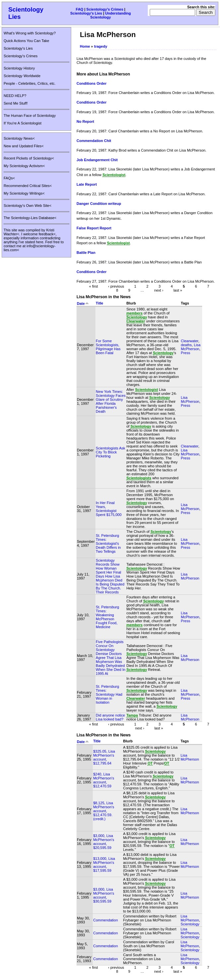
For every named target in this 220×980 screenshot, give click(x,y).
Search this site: (201, 7)
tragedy (101, 46)
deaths (186, 345)
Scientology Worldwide (22, 76)
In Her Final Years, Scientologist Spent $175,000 (109, 509)
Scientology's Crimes (105, 9)
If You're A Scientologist (23, 123)
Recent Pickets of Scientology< (29, 158)
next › (159, 290)
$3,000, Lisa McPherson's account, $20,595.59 (104, 842)
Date (83, 303)
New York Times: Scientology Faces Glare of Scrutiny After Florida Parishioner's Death (111, 401)
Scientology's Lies (86, 13)
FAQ (80, 9)
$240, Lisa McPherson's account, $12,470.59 (104, 780)
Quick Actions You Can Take (26, 41)
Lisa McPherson (191, 347)
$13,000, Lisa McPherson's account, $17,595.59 (104, 864)
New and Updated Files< (24, 146)
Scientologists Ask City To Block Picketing (110, 452)
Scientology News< (19, 138)
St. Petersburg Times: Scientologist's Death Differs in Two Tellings (108, 543)
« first (94, 286)
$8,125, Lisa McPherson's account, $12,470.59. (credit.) (104, 811)
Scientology (190, 924)
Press (186, 353)
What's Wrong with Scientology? (30, 33)
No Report (85, 121)
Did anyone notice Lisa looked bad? (110, 717)
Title (99, 303)
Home (85, 46)
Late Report (87, 184)
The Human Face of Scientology (30, 116)
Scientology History (19, 68)
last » (178, 290)
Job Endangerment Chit (97, 160)
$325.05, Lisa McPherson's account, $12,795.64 (104, 757)
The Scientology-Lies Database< (30, 218)
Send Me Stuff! (16, 103)
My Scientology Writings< (24, 193)
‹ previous (116, 286)
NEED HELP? (15, 96)
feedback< (47, 234)
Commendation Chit (94, 141)
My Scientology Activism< (24, 166)
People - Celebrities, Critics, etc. (30, 83)
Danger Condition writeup (99, 204)
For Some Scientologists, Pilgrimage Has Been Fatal (108, 347)
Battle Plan (86, 253)
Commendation (106, 920)
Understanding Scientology (110, 15)
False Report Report (94, 228)
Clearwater (190, 341)
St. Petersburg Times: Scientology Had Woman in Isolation (109, 694)
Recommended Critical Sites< (28, 186)
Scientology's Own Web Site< (27, 206)
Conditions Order (91, 83)
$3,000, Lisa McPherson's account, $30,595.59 (104, 895)
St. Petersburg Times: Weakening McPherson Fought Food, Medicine (107, 617)
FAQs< (9, 178)
